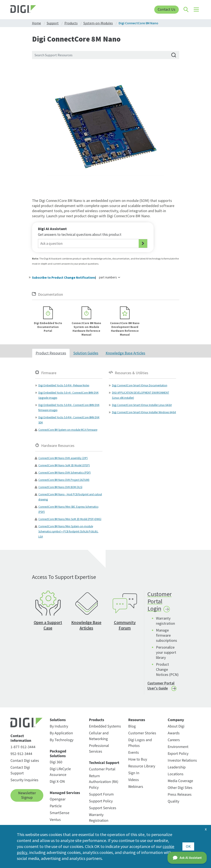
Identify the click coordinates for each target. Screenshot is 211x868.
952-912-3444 (21, 754)
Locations (176, 775)
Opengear (58, 800)
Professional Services (99, 749)
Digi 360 (56, 763)
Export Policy (178, 754)
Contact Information (21, 739)
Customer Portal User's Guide (161, 686)
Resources (137, 720)
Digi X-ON (57, 782)
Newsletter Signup (27, 796)
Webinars (136, 787)
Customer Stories (142, 734)
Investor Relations (182, 761)
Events (134, 753)
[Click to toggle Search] (186, 10)
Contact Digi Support (20, 771)
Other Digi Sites (180, 788)
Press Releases (180, 795)
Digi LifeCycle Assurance (60, 772)
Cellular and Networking (99, 736)
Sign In (134, 773)
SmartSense (60, 813)
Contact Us (167, 9)
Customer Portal (102, 769)
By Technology (62, 740)
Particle (56, 806)
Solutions (58, 720)
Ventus (55, 820)
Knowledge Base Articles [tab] (125, 353)
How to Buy (138, 760)
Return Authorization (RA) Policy (104, 782)
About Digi (176, 727)
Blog (132, 727)
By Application (61, 734)
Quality (173, 802)
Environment (178, 747)
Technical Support (104, 763)
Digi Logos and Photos (140, 743)
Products (97, 720)
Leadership (177, 768)
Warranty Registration (99, 818)
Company (176, 720)
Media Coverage (180, 781)
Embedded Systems (105, 727)
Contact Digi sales (25, 761)
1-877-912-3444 (23, 747)
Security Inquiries (24, 780)
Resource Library (142, 767)
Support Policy (101, 801)
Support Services (103, 808)
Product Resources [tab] (51, 353)
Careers (174, 740)
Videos (134, 780)
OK (188, 846)
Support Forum (101, 795)
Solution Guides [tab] (86, 353)
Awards (174, 734)
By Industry (59, 727)
